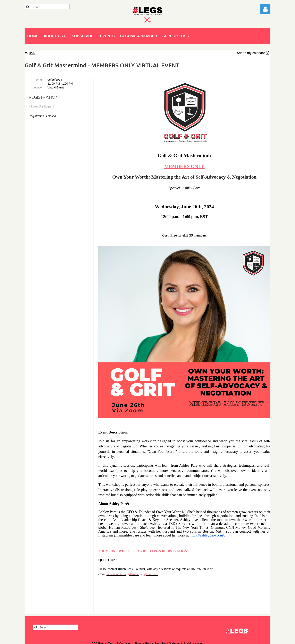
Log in (265, 9)
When (40, 80)
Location (38, 87)
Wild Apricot (224, 639)
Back (32, 53)
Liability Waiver (194, 611)
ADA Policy (99, 611)
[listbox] (254, 53)
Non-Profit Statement (168, 611)
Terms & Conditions (120, 611)
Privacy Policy (144, 611)
